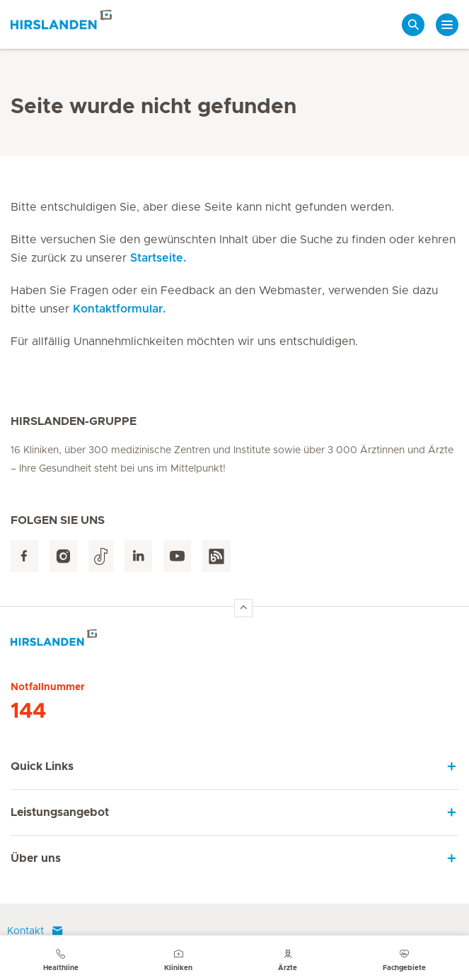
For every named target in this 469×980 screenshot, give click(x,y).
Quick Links (42, 766)
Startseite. (158, 258)
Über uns (36, 858)
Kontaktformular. (119, 309)
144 (28, 711)
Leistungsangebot (60, 812)
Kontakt (35, 931)
